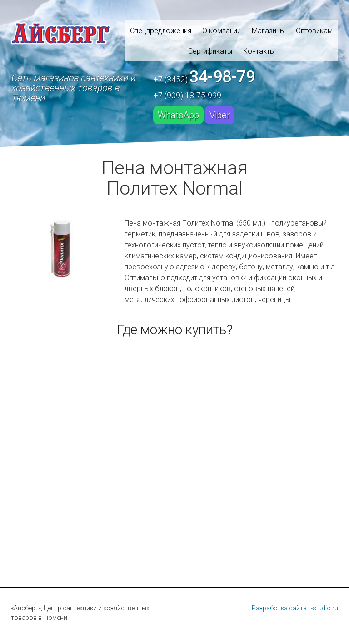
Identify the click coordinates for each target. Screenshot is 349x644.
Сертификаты (210, 51)
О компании (222, 31)
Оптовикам (314, 31)
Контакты (259, 51)
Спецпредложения (161, 31)
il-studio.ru (323, 608)
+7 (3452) (204, 77)
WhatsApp (178, 115)
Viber (220, 115)
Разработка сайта (279, 608)
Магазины (268, 31)
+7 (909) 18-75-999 (187, 95)
